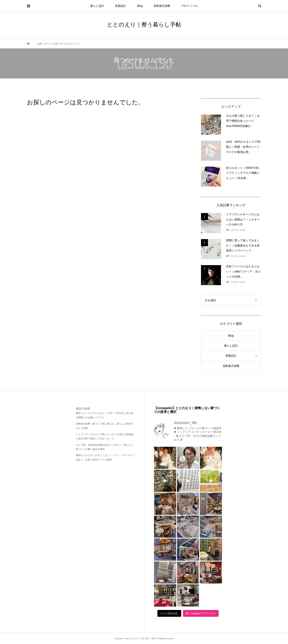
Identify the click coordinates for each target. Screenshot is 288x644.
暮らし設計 (97, 6)
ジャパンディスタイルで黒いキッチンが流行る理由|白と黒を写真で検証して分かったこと (105, 437)
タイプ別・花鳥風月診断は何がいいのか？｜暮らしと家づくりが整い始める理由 (105, 447)
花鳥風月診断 (162, 6)
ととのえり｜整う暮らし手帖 (144, 25)
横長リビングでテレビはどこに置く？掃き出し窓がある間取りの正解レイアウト (105, 415)
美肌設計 (121, 6)
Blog (140, 6)
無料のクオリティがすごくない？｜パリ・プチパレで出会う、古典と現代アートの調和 (105, 458)
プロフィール (189, 6)
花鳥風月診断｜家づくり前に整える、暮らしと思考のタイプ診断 (105, 426)
